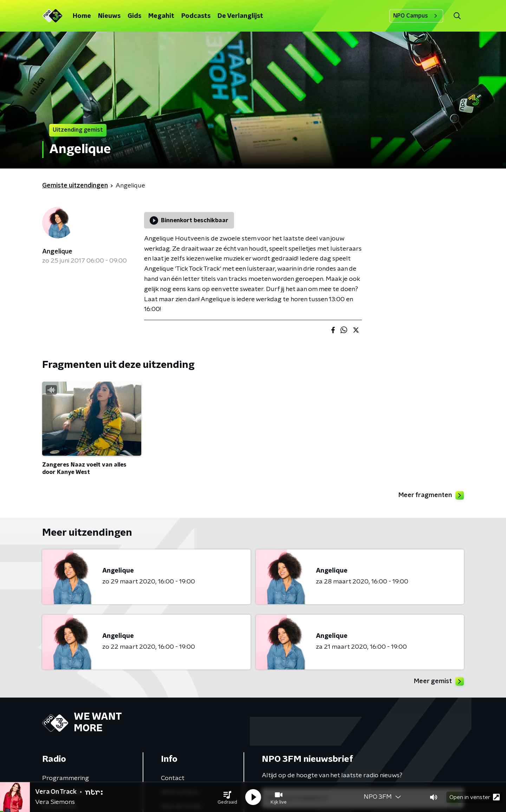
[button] (227, 797)
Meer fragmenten (431, 495)
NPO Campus (416, 16)
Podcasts (196, 16)
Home (82, 16)
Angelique (57, 252)
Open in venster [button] (475, 797)
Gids (134, 16)
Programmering (66, 778)
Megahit (161, 16)
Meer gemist (439, 681)
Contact (173, 778)
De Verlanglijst (240, 16)
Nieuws (109, 16)
